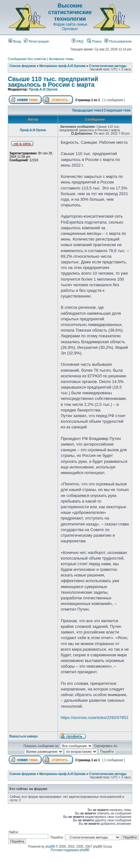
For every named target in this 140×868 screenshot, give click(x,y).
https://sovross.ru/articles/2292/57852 (95, 718)
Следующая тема (117, 110)
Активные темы (61, 59)
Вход (15, 41)
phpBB (50, 847)
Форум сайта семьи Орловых (70, 27)
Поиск (94, 41)
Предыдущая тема (87, 110)
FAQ (78, 41)
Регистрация (36, 41)
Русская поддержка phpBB (70, 850)
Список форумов (23, 66)
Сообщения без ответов (27, 59)
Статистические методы (108, 66)
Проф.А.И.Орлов (43, 89)
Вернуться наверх (24, 736)
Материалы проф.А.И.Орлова (62, 66)
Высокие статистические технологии (70, 12)
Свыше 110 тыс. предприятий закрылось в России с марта (53, 82)
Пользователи (118, 41)
